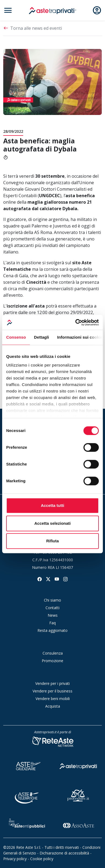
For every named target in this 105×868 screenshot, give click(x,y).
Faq (52, 623)
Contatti (52, 608)
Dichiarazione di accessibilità (64, 853)
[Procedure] (78, 795)
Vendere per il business (52, 691)
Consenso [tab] (16, 337)
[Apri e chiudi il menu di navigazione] (8, 10)
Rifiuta (53, 541)
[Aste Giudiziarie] (27, 765)
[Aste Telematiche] (27, 795)
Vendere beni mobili (53, 699)
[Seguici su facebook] (40, 578)
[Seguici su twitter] (48, 578)
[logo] (52, 10)
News (53, 615)
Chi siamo (52, 600)
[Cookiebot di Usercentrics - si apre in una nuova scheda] (76, 322)
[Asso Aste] (78, 825)
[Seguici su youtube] (57, 578)
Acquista (53, 706)
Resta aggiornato (52, 630)
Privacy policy (15, 859)
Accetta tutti (53, 505)
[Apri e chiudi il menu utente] (97, 10)
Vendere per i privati (52, 683)
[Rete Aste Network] (52, 741)
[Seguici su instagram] (65, 578)
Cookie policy (42, 859)
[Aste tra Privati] (78, 765)
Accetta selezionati (52, 523)
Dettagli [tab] (41, 337)
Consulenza (53, 653)
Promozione (52, 661)
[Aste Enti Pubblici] (27, 825)
